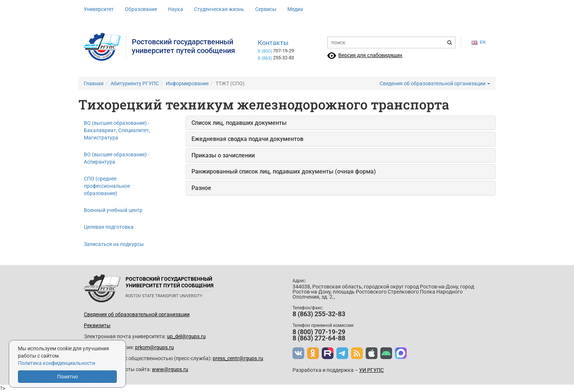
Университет (99, 9)
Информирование (187, 83)
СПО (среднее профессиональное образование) (107, 186)
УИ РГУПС (371, 370)
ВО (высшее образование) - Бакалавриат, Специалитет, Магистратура (117, 130)
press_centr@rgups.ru (238, 358)
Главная (94, 83)
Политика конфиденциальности (57, 363)
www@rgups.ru (170, 369)
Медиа (295, 9)
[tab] (341, 123)
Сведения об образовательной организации (435, 83)
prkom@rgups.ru (154, 347)
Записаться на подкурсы (114, 244)
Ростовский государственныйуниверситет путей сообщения (183, 46)
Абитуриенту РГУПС (135, 83)
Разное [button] (201, 188)
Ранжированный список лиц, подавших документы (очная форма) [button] (284, 171)
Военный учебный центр (113, 210)
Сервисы (266, 9)
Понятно (68, 377)
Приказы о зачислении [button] (223, 155)
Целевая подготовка (109, 227)
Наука (176, 9)
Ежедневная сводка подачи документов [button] (247, 139)
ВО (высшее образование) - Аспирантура (117, 158)
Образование (141, 9)
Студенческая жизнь (219, 9)
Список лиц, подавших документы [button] (239, 123)
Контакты (273, 43)
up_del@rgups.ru (186, 336)
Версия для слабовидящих (370, 55)
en (478, 42)
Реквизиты (97, 325)
